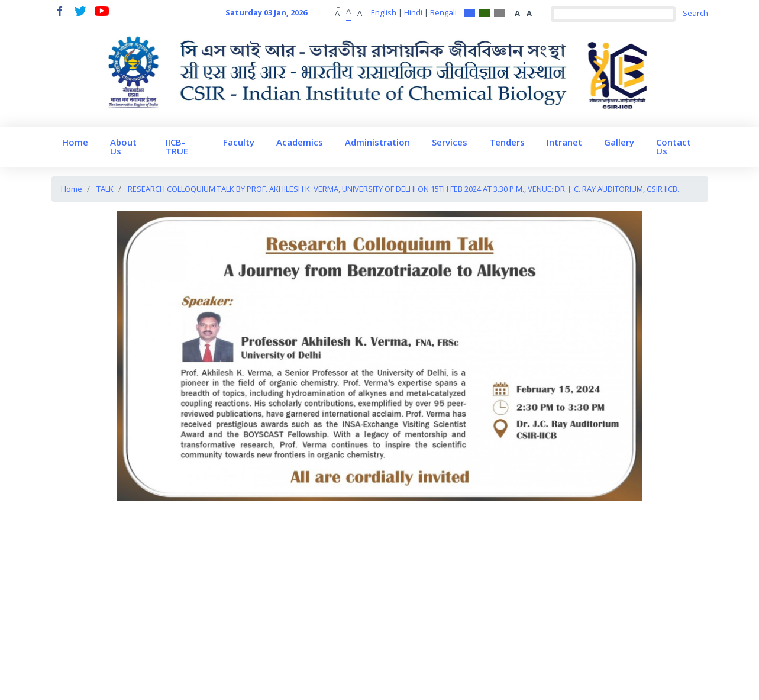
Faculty (239, 142)
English (384, 12)
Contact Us (674, 146)
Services (450, 142)
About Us (123, 146)
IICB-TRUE (177, 146)
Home (75, 142)
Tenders (507, 142)
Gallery (619, 142)
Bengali (443, 12)
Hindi (413, 12)
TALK (105, 189)
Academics (300, 142)
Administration (377, 142)
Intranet (564, 142)
